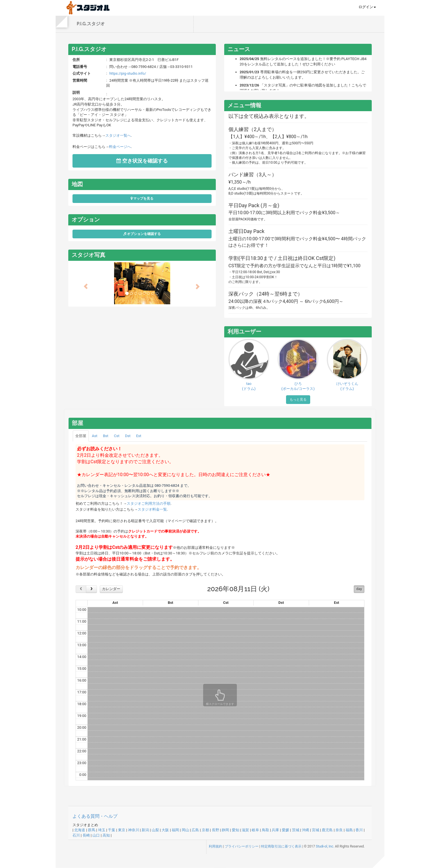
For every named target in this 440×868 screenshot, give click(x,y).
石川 (76, 835)
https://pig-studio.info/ (128, 73)
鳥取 (266, 830)
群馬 (92, 830)
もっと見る (298, 399)
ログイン (367, 7)
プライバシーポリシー (242, 846)
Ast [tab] (95, 436)
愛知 (235, 830)
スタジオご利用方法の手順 (149, 503)
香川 (359, 830)
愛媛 (285, 830)
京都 (205, 830)
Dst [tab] (128, 436)
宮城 (316, 830)
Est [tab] (139, 436)
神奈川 (134, 830)
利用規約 (216, 846)
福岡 (175, 830)
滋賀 (245, 830)
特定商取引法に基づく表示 (281, 846)
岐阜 (255, 830)
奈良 (339, 830)
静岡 (225, 830)
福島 (349, 830)
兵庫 (275, 830)
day (359, 589)
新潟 (145, 830)
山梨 (155, 830)
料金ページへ (120, 147)
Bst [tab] (106, 436)
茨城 (296, 830)
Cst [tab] (117, 436)
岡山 (185, 830)
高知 (106, 835)
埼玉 (102, 830)
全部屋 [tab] (81, 436)
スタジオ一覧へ (118, 135)
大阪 (165, 830)
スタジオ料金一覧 (152, 509)
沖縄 (305, 830)
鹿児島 (327, 830)
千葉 (112, 830)
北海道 (80, 830)
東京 (122, 830)
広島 (195, 830)
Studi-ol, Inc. (325, 846)
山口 (96, 835)
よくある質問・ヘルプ (95, 816)
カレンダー (111, 589)
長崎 (86, 835)
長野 (216, 830)
